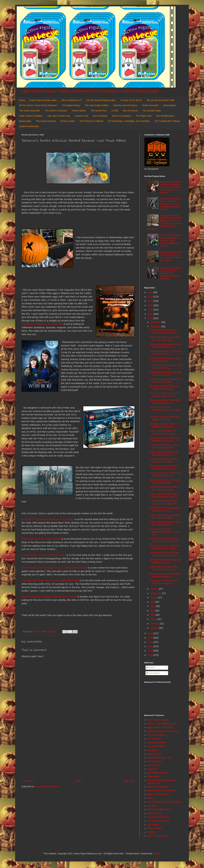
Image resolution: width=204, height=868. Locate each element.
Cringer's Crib (81, 116)
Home (22, 100)
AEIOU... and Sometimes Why (162, 724)
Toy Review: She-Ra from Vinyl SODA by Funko (165, 360)
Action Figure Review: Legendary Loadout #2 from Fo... (165, 532)
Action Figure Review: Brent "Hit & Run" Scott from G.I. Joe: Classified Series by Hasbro (171, 204)
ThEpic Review (155, 828)
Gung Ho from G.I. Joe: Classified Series (44, 555)
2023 (151, 305)
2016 (151, 646)
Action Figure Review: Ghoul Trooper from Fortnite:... (164, 460)
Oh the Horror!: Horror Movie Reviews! (38, 105)
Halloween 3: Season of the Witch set (42, 324)
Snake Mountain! (150, 105)
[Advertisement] (78, 753)
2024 (151, 301)
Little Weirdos (154, 776)
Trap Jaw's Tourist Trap (59, 116)
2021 (151, 314)
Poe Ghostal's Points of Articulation (164, 802)
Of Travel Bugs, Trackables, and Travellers (129, 121)
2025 (151, 297)
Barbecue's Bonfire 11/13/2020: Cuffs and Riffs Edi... (165, 481)
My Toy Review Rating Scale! (101, 100)
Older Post (129, 781)
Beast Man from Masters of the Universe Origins (48, 519)
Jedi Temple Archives (158, 773)
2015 (151, 651)
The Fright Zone (144, 116)
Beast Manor (170, 105)
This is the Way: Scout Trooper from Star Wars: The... (165, 339)
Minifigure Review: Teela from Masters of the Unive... (164, 388)
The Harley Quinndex (30, 111)
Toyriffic (151, 832)
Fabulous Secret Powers (125, 105)
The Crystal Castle (152, 111)
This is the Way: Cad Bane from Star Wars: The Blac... (166, 381)
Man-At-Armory (130, 111)
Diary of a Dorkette (156, 742)
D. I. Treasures (154, 739)
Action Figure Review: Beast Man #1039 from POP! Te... (164, 495)
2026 (151, 292)
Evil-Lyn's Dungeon (122, 116)
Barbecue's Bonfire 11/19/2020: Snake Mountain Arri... (165, 402)
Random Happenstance (159, 809)
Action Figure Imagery (158, 720)
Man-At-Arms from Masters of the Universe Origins (49, 597)
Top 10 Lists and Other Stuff (160, 100)
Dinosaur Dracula (156, 746)
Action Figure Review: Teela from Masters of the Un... (164, 568)
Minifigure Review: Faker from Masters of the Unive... (165, 439)
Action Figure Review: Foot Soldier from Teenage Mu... (164, 502)
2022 (151, 310)
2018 (151, 638)
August (154, 598)
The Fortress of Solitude (91, 121)
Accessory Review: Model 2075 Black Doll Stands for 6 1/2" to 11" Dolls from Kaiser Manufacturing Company (165, 222)
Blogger (157, 854)
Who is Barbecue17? (72, 100)
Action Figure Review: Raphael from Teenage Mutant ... (165, 516)
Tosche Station (79, 111)
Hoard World (153, 765)
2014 (151, 655)
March (154, 619)
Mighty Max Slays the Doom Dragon (41, 539)
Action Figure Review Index (43, 100)
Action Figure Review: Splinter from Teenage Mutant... (165, 488)
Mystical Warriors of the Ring (161, 790)
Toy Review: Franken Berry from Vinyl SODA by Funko (166, 474)
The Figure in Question (158, 817)
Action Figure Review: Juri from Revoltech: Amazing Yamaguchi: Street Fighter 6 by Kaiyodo (171, 187)
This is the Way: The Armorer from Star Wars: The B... (164, 395)
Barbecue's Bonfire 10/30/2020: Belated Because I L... (165, 575)
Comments (153, 673)
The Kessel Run (99, 111)
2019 (151, 633)
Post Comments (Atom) (47, 786)
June (153, 606)
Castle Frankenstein (29, 126)
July (153, 602)
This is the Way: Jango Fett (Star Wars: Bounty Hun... (166, 367)
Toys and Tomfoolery (157, 836)
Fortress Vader (68, 121)
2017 (151, 642)
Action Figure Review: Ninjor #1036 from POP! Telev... (164, 332)
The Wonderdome (165, 116)
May (153, 611)
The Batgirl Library (71, 105)
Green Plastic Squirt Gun (159, 758)
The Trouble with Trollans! (168, 121)
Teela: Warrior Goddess (31, 116)
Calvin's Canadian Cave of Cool (163, 731)
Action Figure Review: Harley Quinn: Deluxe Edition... (164, 446)
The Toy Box (153, 825)
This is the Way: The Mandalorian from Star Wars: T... (165, 410)
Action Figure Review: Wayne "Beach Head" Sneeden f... (164, 554)
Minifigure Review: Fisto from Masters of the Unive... (164, 425)
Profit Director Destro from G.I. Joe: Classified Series (50, 580)
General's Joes (155, 754)
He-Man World (154, 761)
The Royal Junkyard (46, 121)
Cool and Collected (157, 735)
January (155, 628)
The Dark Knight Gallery (97, 105)
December (156, 322)
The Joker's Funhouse (56, 111)
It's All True (153, 769)
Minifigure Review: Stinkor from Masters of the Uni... (165, 418)
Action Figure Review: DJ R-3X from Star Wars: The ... (165, 523)
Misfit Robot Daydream (158, 787)
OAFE (150, 798)
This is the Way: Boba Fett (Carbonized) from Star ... (164, 432)
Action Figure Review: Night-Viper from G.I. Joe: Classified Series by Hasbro (171, 256)
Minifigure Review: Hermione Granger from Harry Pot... (164, 467)
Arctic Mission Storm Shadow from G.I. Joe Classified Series (54, 568)
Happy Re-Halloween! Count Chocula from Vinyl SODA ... (165, 540)
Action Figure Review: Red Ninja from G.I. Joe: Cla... (166, 374)
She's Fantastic (155, 813)
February (155, 624)
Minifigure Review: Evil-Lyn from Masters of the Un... (166, 561)
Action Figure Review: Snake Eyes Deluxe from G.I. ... (164, 453)
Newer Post (28, 781)
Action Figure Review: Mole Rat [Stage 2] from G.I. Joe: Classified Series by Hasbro (171, 240)
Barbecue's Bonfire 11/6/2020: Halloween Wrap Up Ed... (165, 547)
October (155, 589)
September (156, 593)
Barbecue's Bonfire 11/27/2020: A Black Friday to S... (165, 353)
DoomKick (152, 750)
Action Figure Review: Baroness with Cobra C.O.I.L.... (166, 509)
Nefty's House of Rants (158, 794)
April (153, 615)
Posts (150, 667)
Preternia (152, 806)
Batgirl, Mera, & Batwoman (160, 727)
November (156, 327)
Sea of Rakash (100, 116)
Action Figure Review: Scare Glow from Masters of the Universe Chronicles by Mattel (171, 273)
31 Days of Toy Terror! (131, 100)
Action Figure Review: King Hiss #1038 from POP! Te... (166, 346)
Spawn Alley (25, 121)
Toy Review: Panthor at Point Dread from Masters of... (164, 582)
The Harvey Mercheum (158, 821)
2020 (151, 318)
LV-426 (115, 111)
